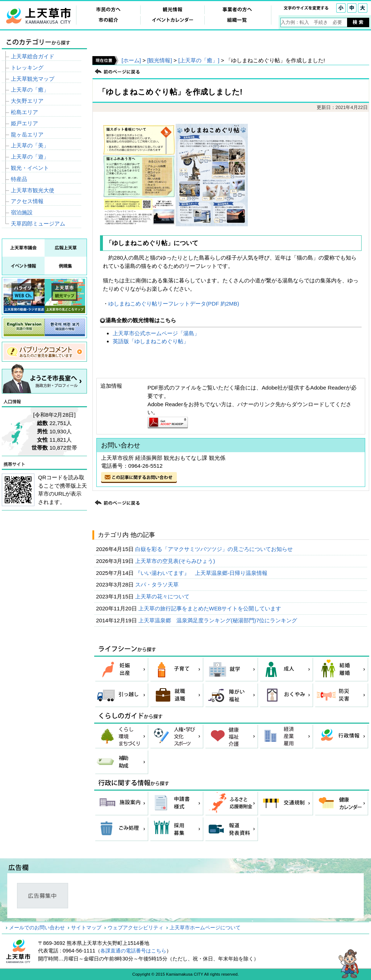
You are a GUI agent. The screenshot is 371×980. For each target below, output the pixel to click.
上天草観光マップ (33, 79)
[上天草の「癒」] (199, 60)
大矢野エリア (27, 101)
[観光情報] (159, 60)
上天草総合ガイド (33, 56)
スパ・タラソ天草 (158, 584)
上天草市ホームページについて (205, 928)
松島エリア (24, 112)
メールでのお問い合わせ (37, 928)
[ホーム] (131, 60)
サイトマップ (86, 928)
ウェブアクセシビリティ (136, 928)
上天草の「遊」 (30, 157)
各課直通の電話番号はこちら (133, 951)
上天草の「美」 (30, 145)
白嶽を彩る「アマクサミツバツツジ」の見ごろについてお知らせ (215, 549)
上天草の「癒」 (30, 90)
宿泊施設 (22, 212)
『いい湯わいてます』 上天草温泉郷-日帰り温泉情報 (202, 573)
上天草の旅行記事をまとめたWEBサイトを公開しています (211, 608)
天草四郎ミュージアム (38, 224)
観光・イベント (30, 168)
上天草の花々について (163, 596)
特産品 (19, 179)
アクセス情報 (27, 201)
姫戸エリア (24, 123)
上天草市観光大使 (33, 190)
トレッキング (27, 68)
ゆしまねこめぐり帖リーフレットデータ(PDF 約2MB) (174, 304)
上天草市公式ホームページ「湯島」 (156, 333)
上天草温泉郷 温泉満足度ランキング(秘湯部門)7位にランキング (219, 620)
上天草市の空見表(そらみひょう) (176, 561)
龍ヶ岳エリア (27, 134)
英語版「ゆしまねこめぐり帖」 (151, 341)
